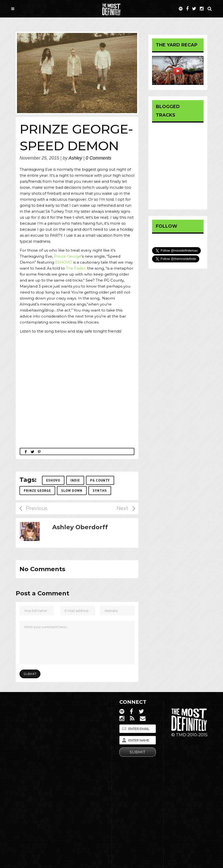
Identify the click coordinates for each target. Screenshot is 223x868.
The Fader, (76, 268)
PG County (100, 480)
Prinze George (68, 256)
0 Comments (98, 158)
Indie (75, 480)
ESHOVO (64, 262)
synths (100, 491)
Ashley (75, 158)
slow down (72, 491)
